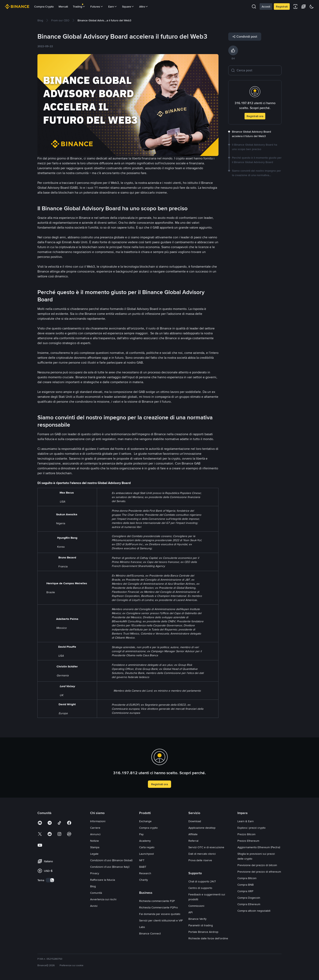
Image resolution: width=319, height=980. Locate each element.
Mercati (63, 7)
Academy (145, 841)
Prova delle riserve (200, 860)
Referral (193, 841)
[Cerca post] (258, 70)
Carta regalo (147, 847)
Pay (141, 834)
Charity (144, 880)
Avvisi (94, 906)
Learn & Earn (246, 821)
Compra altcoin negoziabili (254, 911)
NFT (142, 860)
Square (128, 7)
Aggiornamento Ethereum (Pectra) (259, 847)
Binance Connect (150, 933)
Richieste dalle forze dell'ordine (208, 938)
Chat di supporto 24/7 (202, 881)
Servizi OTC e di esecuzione (206, 847)
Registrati (282, 7)
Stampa (95, 847)
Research (145, 873)
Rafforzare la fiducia (103, 880)
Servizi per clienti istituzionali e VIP (161, 920)
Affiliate (193, 834)
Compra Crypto (44, 7)
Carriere (95, 828)
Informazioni (98, 821)
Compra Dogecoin (249, 898)
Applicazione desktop (202, 828)
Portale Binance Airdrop (203, 932)
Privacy (95, 873)
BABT (143, 867)
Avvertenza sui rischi (103, 899)
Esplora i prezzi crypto (251, 828)
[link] (40, 20)
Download (195, 821)
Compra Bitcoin (247, 878)
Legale (94, 854)
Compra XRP (245, 891)
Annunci (95, 834)
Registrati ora (255, 116)
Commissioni (196, 906)
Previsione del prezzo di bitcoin (257, 865)
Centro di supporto (200, 888)
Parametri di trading (201, 925)
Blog (93, 886)
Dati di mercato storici (202, 854)
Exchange (145, 821)
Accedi (266, 7)
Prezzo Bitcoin (246, 834)
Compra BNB (246, 885)
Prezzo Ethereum (248, 841)
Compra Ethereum (249, 904)
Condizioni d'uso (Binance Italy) (110, 867)
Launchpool (146, 854)
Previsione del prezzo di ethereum (259, 872)
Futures (97, 7)
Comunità (96, 893)
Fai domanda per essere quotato (160, 914)
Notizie (94, 841)
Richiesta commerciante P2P (157, 901)
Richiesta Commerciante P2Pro (158, 907)
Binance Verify (197, 919)
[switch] (50, 880)
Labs (142, 927)
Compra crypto (148, 828)
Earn (113, 7)
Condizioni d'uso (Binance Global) (111, 860)
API (190, 912)
